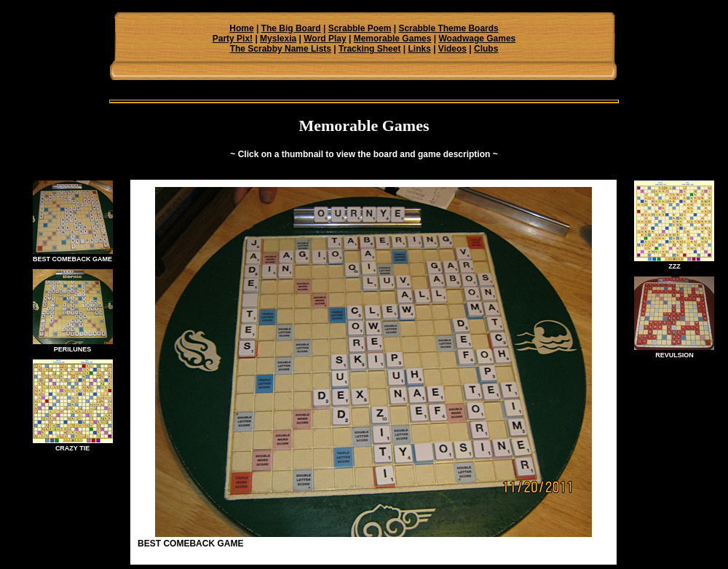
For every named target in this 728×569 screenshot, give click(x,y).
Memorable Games (393, 39)
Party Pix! (233, 39)
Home (241, 28)
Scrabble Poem (360, 28)
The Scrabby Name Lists (281, 49)
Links (419, 49)
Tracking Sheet (369, 49)
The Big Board (291, 28)
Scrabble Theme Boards (448, 28)
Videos (452, 49)
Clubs (486, 49)
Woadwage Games (477, 39)
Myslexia (278, 39)
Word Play (325, 39)
